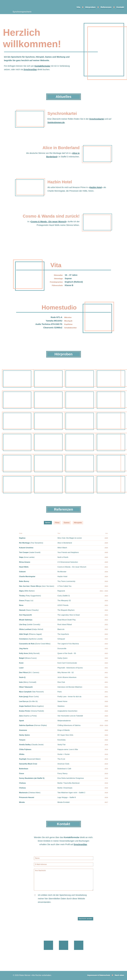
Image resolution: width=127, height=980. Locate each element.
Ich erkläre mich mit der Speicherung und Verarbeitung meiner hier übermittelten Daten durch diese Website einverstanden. (62, 899)
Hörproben (90, 7)
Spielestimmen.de (56, 122)
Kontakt (120, 7)
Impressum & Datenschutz (99, 975)
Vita (78, 7)
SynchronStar (30, 69)
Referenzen (106, 7)
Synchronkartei (97, 119)
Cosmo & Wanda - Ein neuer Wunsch (48, 222)
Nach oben (119, 975)
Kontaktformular (42, 66)
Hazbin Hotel (96, 187)
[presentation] (49, 913)
